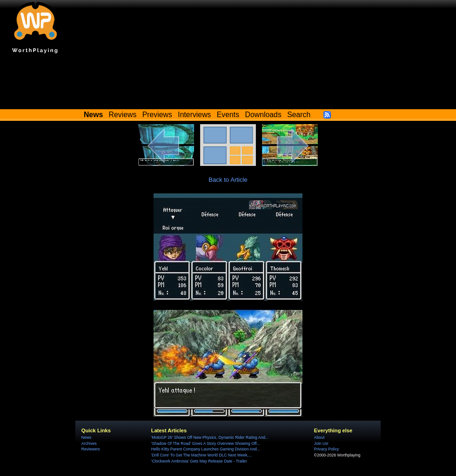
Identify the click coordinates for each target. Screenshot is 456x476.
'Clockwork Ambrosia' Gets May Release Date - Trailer (199, 461)
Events (228, 115)
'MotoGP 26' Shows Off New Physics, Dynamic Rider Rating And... (210, 437)
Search (299, 115)
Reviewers (91, 449)
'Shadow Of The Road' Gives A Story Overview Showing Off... (206, 443)
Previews (157, 115)
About (319, 437)
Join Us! (321, 443)
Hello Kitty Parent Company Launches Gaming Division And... (206, 449)
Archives (89, 443)
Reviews (123, 115)
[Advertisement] (228, 84)
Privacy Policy (326, 449)
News (86, 437)
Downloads (263, 115)
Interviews (194, 115)
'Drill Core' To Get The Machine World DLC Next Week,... (201, 455)
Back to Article (228, 180)
